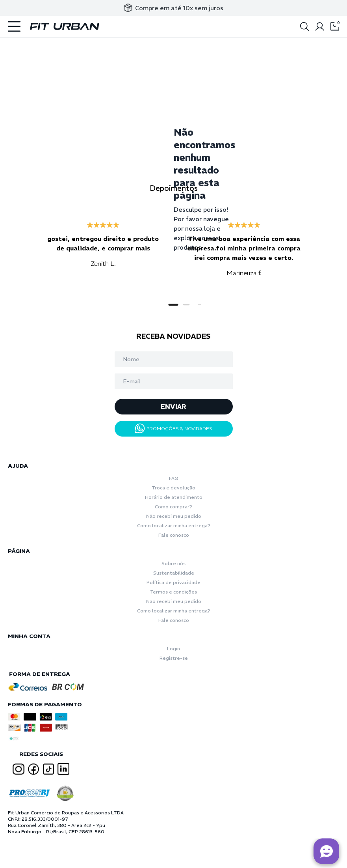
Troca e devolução (173, 488)
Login (173, 649)
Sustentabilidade (174, 573)
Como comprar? (173, 507)
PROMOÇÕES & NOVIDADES (174, 428)
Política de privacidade (173, 582)
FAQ (174, 478)
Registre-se (174, 658)
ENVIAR (173, 407)
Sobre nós (173, 563)
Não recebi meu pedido (174, 516)
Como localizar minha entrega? (174, 525)
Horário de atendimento (174, 497)
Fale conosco (174, 535)
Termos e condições (173, 592)
